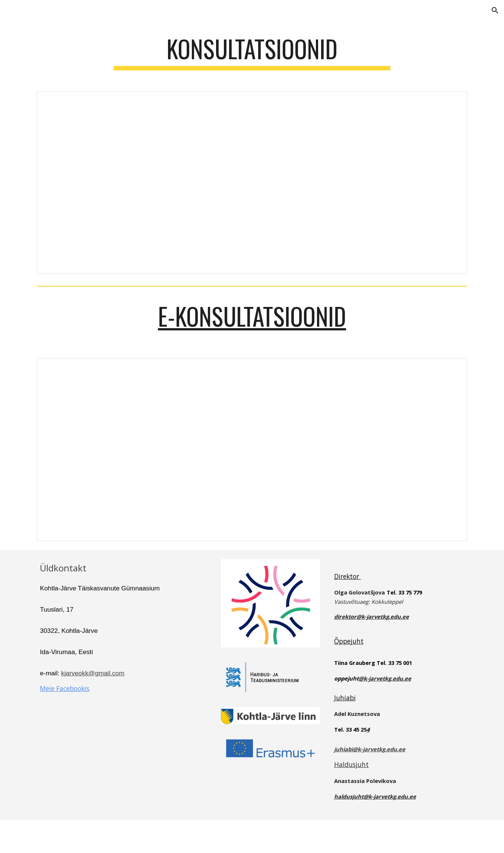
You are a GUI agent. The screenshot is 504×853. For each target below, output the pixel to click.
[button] (495, 10)
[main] (252, 52)
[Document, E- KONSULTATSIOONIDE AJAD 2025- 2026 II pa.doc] (252, 450)
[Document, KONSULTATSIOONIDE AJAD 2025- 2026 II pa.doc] (252, 183)
